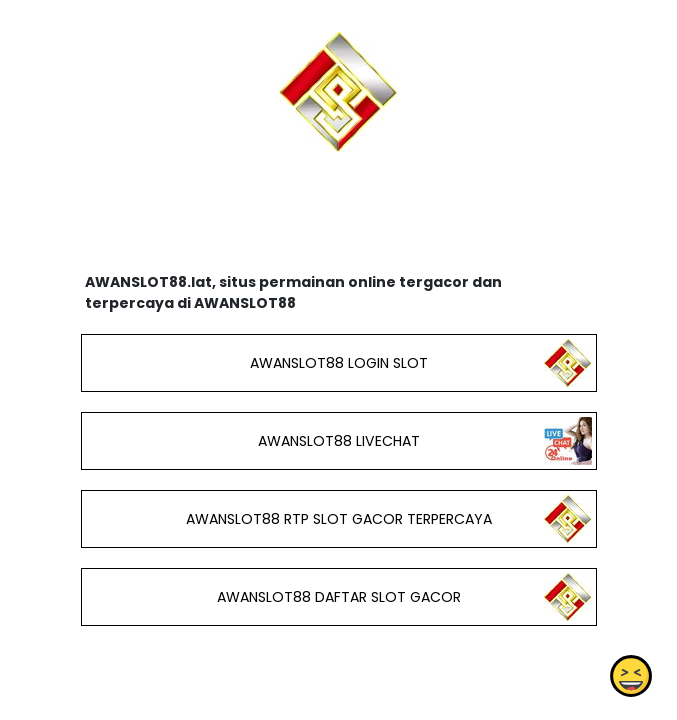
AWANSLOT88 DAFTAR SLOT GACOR (338, 597)
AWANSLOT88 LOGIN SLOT (338, 363)
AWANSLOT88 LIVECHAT (338, 441)
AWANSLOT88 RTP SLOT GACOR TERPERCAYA (338, 519)
